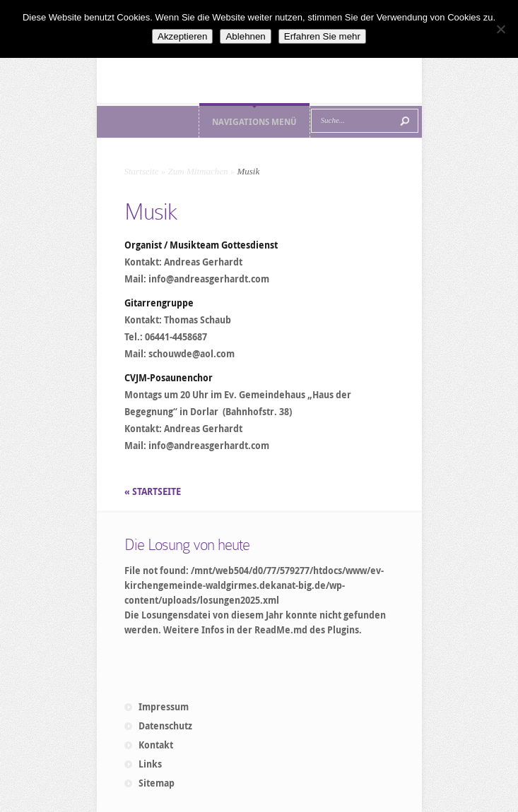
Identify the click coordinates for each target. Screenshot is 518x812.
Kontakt (156, 745)
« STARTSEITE (154, 491)
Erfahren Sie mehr (322, 36)
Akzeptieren (182, 36)
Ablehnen (245, 36)
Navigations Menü (254, 122)
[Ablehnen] (500, 29)
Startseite (142, 171)
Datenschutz (165, 726)
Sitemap (157, 783)
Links (150, 764)
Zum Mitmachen (198, 171)
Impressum (164, 707)
